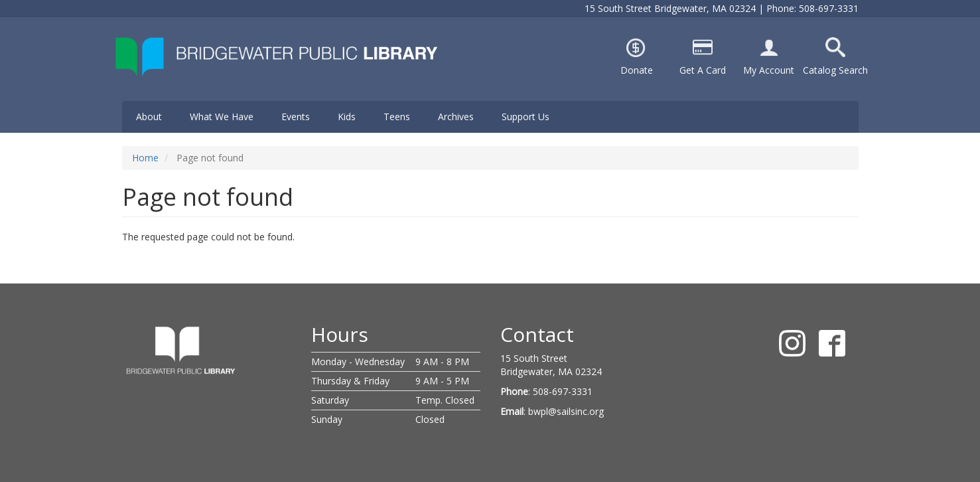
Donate (637, 70)
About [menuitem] (149, 117)
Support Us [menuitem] (525, 117)
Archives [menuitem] (456, 117)
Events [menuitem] (296, 117)
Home (145, 158)
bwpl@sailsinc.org (566, 411)
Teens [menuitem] (397, 117)
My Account (769, 70)
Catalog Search (835, 70)
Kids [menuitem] (347, 117)
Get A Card (703, 70)
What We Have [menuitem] (222, 117)
